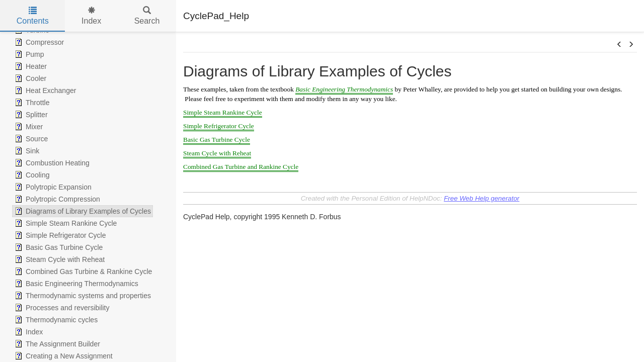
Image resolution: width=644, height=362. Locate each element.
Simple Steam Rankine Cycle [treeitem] (65, 223)
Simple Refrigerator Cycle (219, 126)
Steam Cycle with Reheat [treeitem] (59, 259)
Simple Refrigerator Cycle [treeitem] (59, 235)
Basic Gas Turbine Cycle (217, 140)
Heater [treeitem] (30, 66)
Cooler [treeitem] (29, 78)
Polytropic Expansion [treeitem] (52, 187)
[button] (619, 45)
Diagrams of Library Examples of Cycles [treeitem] (82, 211)
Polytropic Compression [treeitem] (56, 199)
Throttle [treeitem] (31, 103)
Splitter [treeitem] (30, 115)
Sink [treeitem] (26, 151)
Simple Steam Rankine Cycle (223, 112)
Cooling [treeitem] (31, 175)
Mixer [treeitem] (28, 127)
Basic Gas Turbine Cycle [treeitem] (58, 247)
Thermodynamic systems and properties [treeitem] (82, 296)
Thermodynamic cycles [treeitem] (55, 320)
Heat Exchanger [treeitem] (44, 90)
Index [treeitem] (28, 332)
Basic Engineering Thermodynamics (344, 89)
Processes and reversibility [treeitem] (61, 308)
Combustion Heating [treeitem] (51, 163)
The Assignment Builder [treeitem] (56, 344)
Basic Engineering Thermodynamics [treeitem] (75, 284)
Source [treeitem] (30, 139)
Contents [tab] (33, 16)
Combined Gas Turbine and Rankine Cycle (241, 167)
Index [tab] (91, 16)
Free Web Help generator (481, 198)
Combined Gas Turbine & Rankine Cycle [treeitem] (82, 271)
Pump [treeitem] (28, 54)
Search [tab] (147, 16)
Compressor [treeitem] (38, 42)
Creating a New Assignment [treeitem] (63, 356)
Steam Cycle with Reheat (217, 153)
